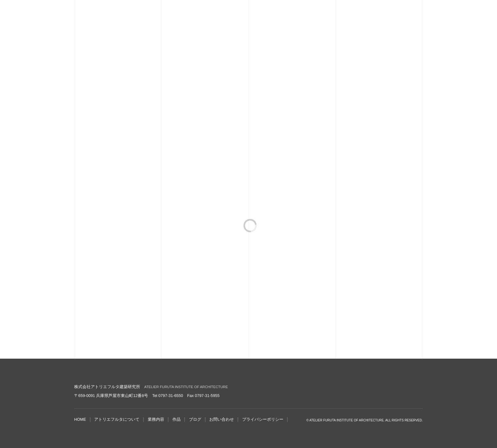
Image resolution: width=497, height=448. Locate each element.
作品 (177, 419)
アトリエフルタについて (117, 419)
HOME (80, 419)
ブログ (195, 419)
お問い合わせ (222, 419)
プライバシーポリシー (263, 419)
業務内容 (156, 419)
